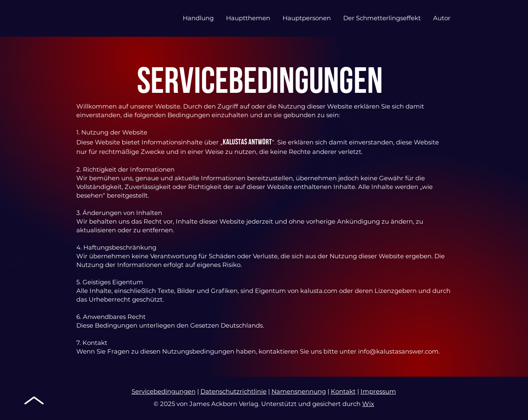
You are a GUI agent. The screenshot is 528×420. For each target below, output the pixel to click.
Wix (368, 404)
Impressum (378, 391)
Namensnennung (299, 391)
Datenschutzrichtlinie (233, 391)
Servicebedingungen (164, 391)
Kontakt (343, 391)
